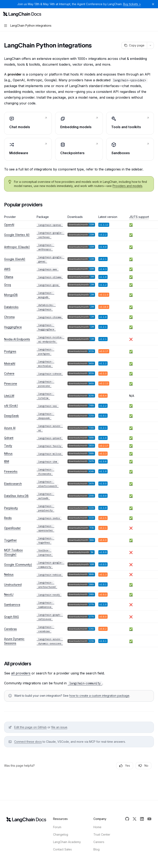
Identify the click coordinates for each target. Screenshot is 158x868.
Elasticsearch (13, 484)
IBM (7, 461)
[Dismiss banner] (153, 4)
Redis (8, 518)
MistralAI (10, 364)
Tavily (8, 446)
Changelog (61, 834)
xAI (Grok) (11, 406)
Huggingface (13, 327)
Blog (96, 849)
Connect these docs (28, 742)
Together (10, 540)
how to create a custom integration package (99, 696)
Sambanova (12, 605)
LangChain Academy (67, 842)
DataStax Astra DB (16, 496)
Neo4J (9, 594)
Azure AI (10, 428)
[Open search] (145, 14)
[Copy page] (134, 45)
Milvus (8, 454)
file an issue (59, 727)
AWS (7, 269)
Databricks (11, 307)
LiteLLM (9, 396)
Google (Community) (18, 565)
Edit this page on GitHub (30, 727)
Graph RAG (12, 617)
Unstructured (13, 585)
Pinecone (11, 384)
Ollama (9, 277)
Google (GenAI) (15, 259)
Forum (57, 827)
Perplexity (11, 508)
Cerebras (10, 629)
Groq (8, 285)
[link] (28, 123)
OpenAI (9, 225)
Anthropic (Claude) (17, 247)
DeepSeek (12, 416)
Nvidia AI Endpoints (17, 339)
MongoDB (11, 295)
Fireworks (11, 471)
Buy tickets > (132, 4)
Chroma (9, 317)
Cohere (9, 373)
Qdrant (9, 438)
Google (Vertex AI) (17, 235)
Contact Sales (62, 849)
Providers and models (127, 186)
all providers (21, 673)
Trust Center (102, 834)
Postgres (10, 351)
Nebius (9, 574)
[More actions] (153, 14)
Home (97, 827)
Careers (99, 842)
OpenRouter (12, 528)
